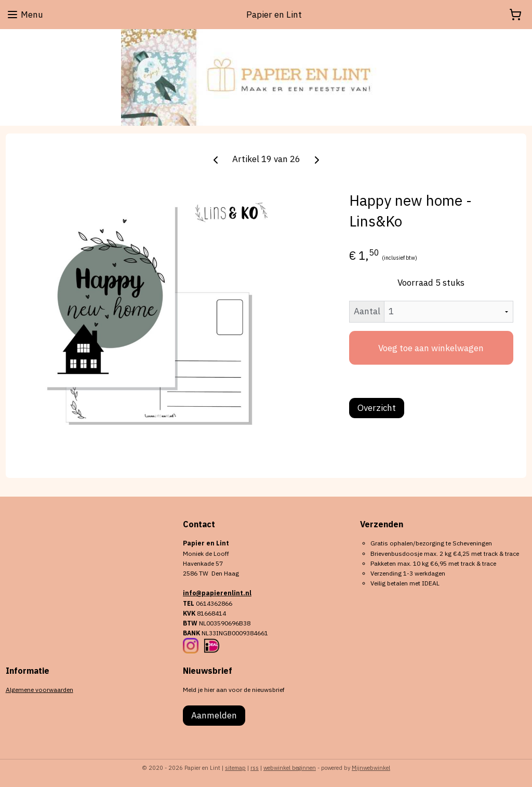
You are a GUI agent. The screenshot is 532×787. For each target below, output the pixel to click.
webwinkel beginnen (290, 768)
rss (255, 768)
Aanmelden (214, 715)
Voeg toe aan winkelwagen (431, 348)
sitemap (235, 768)
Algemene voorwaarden (39, 690)
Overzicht (377, 408)
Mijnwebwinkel (371, 768)
